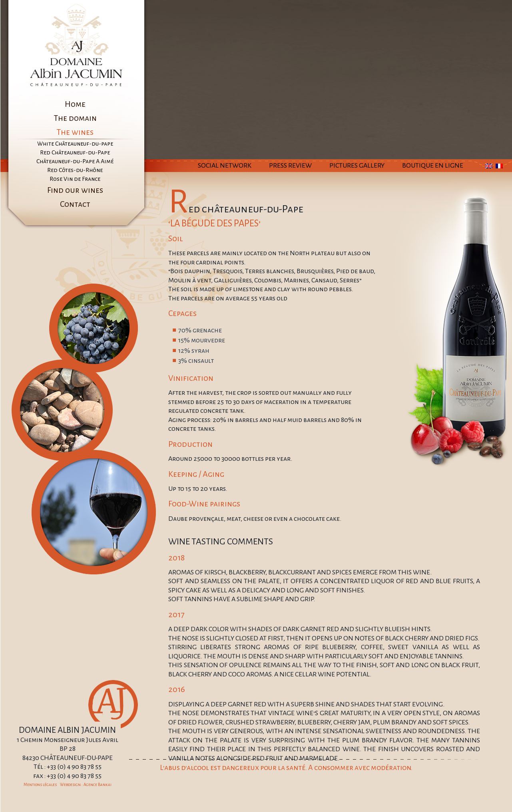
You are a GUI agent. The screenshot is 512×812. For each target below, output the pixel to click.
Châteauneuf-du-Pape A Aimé (75, 161)
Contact (75, 204)
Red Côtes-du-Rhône (75, 170)
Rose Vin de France (75, 179)
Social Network (225, 166)
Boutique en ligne (433, 166)
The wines (75, 132)
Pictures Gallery (357, 166)
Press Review (290, 166)
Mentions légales (40, 785)
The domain (75, 118)
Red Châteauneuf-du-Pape (75, 152)
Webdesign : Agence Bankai (86, 785)
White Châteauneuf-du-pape (75, 144)
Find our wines (75, 190)
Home (75, 104)
